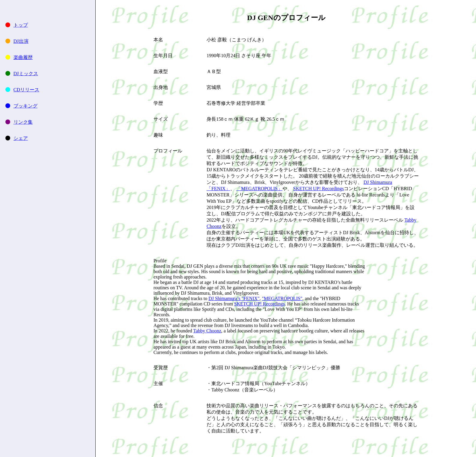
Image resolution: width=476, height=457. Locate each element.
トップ (21, 25)
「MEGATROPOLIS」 (259, 189)
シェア (21, 138)
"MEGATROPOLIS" (282, 298)
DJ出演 (21, 41)
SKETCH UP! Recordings (318, 189)
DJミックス (26, 74)
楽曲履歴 (23, 57)
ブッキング (25, 106)
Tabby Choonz (207, 331)
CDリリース (26, 90)
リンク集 (23, 122)
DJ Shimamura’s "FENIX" (234, 298)
